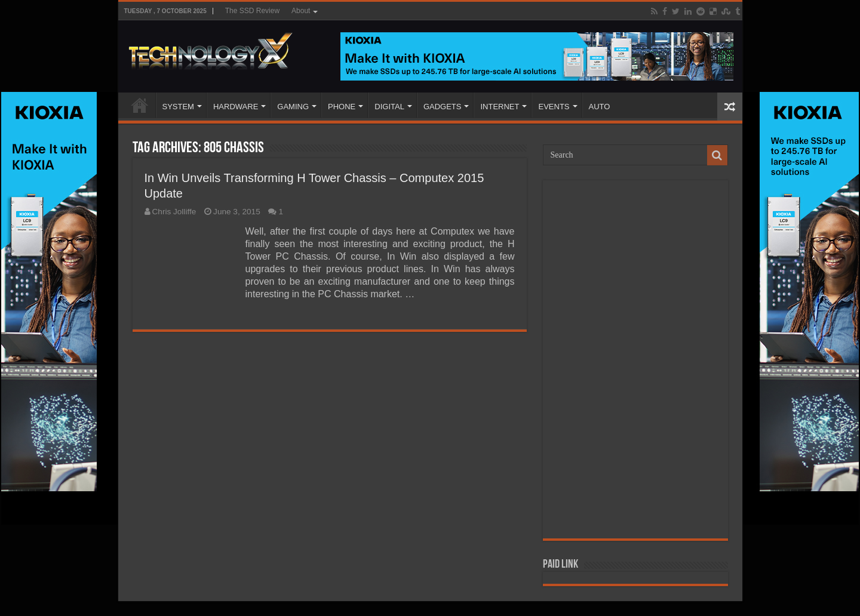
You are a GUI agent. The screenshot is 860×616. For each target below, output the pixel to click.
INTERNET (500, 107)
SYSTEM (178, 107)
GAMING (293, 107)
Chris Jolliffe (174, 212)
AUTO (600, 107)
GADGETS (443, 107)
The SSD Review (252, 11)
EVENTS (554, 107)
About (301, 11)
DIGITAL (389, 107)
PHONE (342, 107)
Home (140, 105)
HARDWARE (236, 107)
